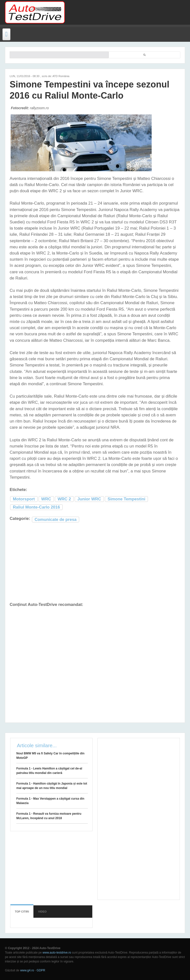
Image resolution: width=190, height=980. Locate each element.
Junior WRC (89, 499)
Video (42, 912)
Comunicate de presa (56, 520)
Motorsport (24, 499)
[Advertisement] (125, 12)
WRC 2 (64, 499)
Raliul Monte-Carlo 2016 (36, 507)
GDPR (41, 970)
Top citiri (22, 912)
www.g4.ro (27, 970)
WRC (46, 499)
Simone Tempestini (127, 499)
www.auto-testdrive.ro (57, 953)
